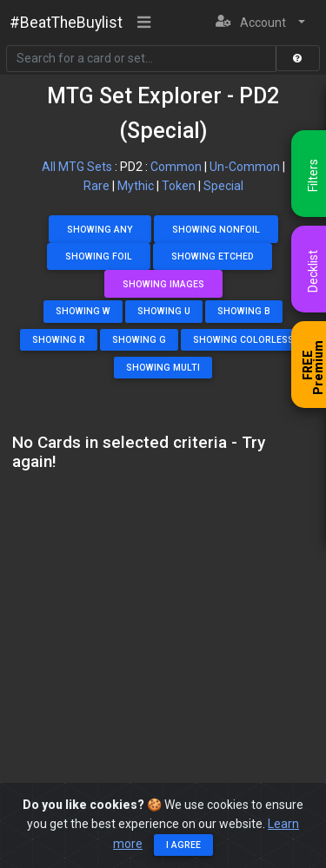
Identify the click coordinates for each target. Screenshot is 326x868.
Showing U (164, 311)
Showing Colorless (243, 340)
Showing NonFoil (216, 230)
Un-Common (245, 167)
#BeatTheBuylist (66, 23)
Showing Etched (213, 256)
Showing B (244, 311)
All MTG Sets (77, 167)
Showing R (59, 340)
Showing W (83, 311)
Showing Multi (163, 368)
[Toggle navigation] (144, 23)
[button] (260, 23)
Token (179, 186)
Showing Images (163, 284)
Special (223, 186)
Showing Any (100, 230)
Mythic (136, 186)
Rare (96, 186)
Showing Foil (99, 256)
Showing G (139, 340)
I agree (183, 845)
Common (176, 167)
